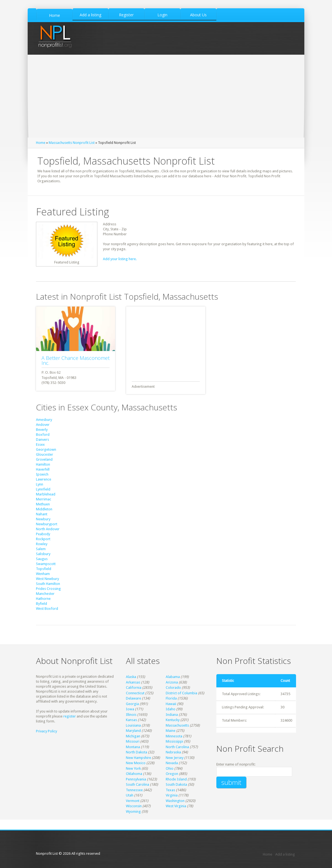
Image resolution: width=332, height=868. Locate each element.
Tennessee (134, 790)
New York (133, 768)
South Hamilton (48, 584)
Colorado (173, 688)
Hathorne (43, 599)
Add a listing (285, 854)
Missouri (133, 741)
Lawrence (44, 479)
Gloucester (45, 454)
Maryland (133, 731)
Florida (171, 698)
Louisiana (133, 725)
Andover (43, 425)
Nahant (42, 514)
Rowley (42, 544)
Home (41, 143)
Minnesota (174, 736)
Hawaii (171, 704)
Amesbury (44, 420)
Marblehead (46, 494)
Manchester (45, 594)
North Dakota (137, 752)
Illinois (131, 715)
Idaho (171, 709)
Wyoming (133, 812)
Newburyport (47, 524)
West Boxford (47, 609)
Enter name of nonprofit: (236, 764)
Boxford (43, 435)
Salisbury (43, 554)
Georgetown (46, 449)
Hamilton (43, 464)
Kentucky (173, 720)
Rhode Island (176, 779)
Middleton (44, 509)
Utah (130, 795)
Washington (175, 801)
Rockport (43, 539)
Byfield (41, 604)
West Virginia (176, 806)
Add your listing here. (120, 259)
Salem (41, 549)
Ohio (170, 768)
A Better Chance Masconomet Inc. (76, 360)
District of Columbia (181, 693)
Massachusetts (177, 725)
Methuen (43, 504)
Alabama (173, 677)
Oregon (172, 774)
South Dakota (176, 784)
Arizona (172, 682)
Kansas (131, 720)
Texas (170, 790)
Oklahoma (134, 774)
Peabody (43, 534)
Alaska (131, 677)
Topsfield (44, 569)
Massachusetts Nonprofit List (72, 143)
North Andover (48, 529)
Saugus (42, 559)
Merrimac (44, 499)
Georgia (132, 704)
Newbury (43, 519)
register (70, 716)
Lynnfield (43, 489)
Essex (40, 444)
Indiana (172, 715)
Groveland (44, 459)
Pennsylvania (136, 779)
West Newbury (47, 579)
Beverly (42, 430)
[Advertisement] (166, 96)
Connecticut (135, 693)
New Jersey (175, 758)
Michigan (133, 736)
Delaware (133, 698)
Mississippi (174, 741)
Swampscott (46, 564)
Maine (171, 731)
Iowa (130, 709)
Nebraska (173, 752)
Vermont (133, 801)
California (134, 688)
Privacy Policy (46, 731)
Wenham (43, 574)
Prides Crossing (48, 589)
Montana (133, 747)
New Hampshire (138, 758)
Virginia (172, 795)
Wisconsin (134, 806)
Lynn (40, 484)
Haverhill (43, 469)
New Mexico (136, 763)
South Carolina (138, 784)
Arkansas (133, 682)
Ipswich (42, 474)
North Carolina (177, 747)
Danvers (42, 440)
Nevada (172, 763)
